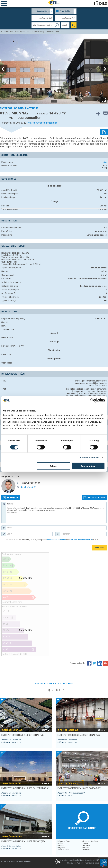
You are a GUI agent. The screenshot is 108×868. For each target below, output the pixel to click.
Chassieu (86, 850)
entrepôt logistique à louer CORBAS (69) (79, 788)
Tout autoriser (88, 466)
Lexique (81, 863)
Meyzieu (85, 847)
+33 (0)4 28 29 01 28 (31, 483)
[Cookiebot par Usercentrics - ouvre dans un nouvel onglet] (92, 400)
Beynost (61, 845)
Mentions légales (69, 860)
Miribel (60, 843)
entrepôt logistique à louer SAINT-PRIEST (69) (26, 788)
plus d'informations (96, 497)
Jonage (85, 843)
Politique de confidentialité (88, 860)
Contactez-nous (92, 863)
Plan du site (72, 863)
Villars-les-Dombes (90, 841)
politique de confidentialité (81, 540)
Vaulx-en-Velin (63, 850)
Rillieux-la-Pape (64, 841)
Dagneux (61, 847)
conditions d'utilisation (57, 540)
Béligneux (86, 845)
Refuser (53, 466)
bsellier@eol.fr (28, 487)
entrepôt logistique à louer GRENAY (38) (23, 841)
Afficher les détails (90, 457)
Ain (105, 162)
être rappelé (13, 497)
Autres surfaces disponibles (43, 123)
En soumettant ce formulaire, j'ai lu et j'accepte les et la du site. (52, 540)
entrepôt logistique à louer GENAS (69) (22, 735)
